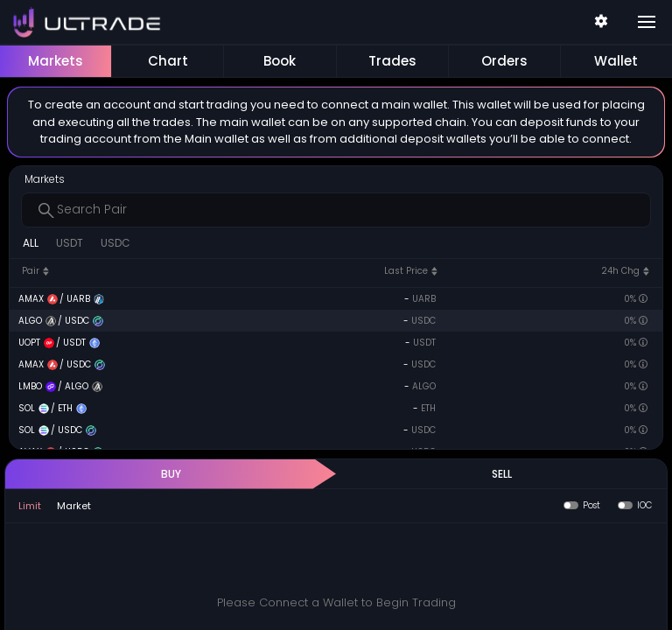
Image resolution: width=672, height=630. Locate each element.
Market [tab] (74, 506)
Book (280, 61)
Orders (504, 61)
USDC (115, 243)
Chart (168, 61)
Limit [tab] (30, 506)
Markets (56, 61)
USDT (70, 243)
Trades (392, 61)
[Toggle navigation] (647, 22)
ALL (31, 243)
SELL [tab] (502, 474)
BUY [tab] (171, 474)
